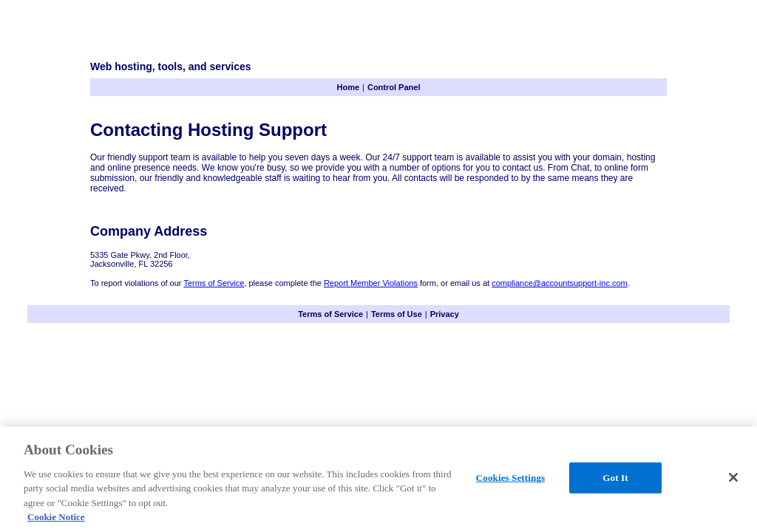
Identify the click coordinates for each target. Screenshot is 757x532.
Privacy (445, 314)
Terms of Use (397, 314)
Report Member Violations (371, 283)
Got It (615, 478)
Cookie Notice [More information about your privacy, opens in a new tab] (56, 517)
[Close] (733, 477)
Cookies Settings (510, 478)
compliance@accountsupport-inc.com (560, 283)
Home (349, 87)
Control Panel (394, 87)
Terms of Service (214, 283)
